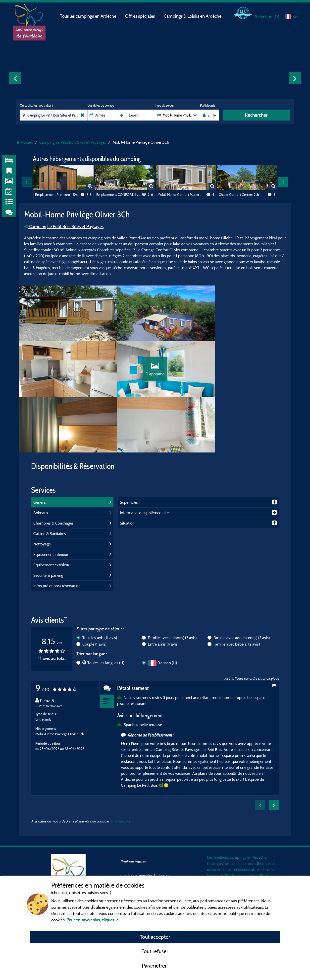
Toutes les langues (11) (106, 615)
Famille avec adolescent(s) (242, 590)
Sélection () (267, 17)
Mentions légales (133, 813)
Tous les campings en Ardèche (88, 16)
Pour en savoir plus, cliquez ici (93, 920)
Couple (94, 597)
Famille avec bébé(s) (237, 597)
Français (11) (167, 615)
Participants (208, 105)
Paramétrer (155, 966)
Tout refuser (155, 951)
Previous (15, 78)
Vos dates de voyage (101, 105)
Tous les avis (100, 590)
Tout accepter (155, 937)
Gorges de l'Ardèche (224, 828)
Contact (126, 841)
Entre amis (163, 597)
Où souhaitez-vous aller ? (36, 105)
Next (295, 78)
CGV (124, 855)
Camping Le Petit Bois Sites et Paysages (64, 226)
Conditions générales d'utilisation (145, 827)
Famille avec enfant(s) (172, 590)
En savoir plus (120, 773)
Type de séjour (164, 105)
